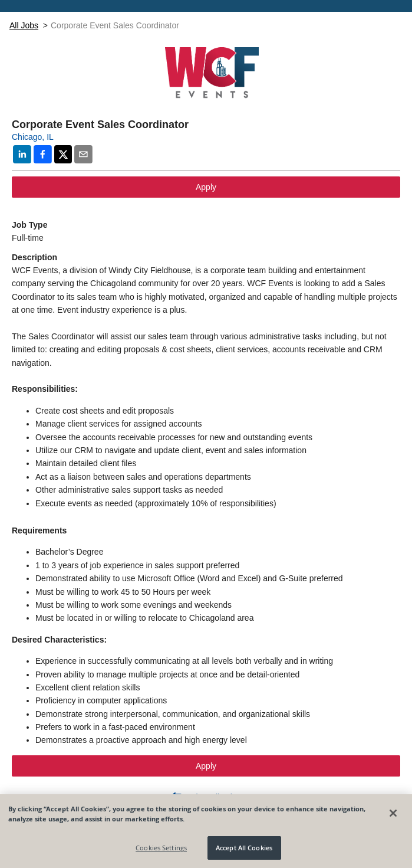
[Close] (393, 813)
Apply (206, 187)
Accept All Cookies (244, 848)
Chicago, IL (33, 137)
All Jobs (24, 25)
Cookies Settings (161, 848)
